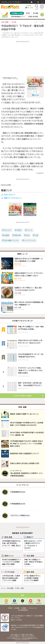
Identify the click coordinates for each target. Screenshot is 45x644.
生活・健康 (30, 556)
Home (6, 603)
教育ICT (30, 537)
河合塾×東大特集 (33, 17)
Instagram (39, 603)
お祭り (19, 230)
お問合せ (10, 608)
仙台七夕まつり (10, 195)
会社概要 (24, 608)
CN (31, 8)
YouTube (31, 603)
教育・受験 (8, 537)
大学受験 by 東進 (17, 13)
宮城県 (7, 235)
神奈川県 (18, 235)
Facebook (14, 603)
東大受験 (36, 13)
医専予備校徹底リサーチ (18, 17)
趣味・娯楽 (30, 572)
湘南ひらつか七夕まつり (13, 198)
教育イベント (9, 556)
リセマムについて (33, 608)
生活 (28, 235)
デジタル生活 (9, 572)
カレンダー (8, 230)
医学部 (28, 13)
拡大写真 (37, 95)
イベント (30, 230)
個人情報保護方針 (23, 610)
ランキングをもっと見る (23, 396)
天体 (36, 235)
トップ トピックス (30, 241)
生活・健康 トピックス (12, 241)
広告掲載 (17, 608)
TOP (22, 595)
